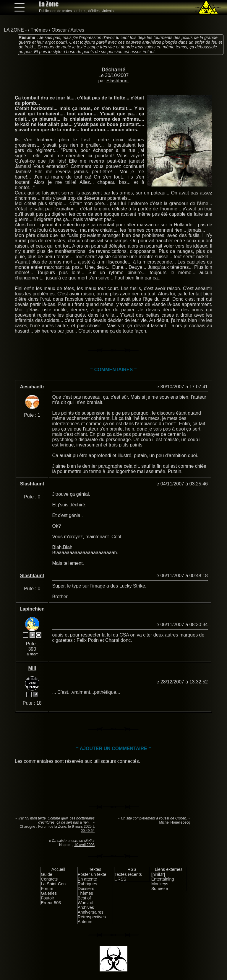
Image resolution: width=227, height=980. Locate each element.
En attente (87, 879)
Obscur (59, 30)
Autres (77, 30)
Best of (84, 898)
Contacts (49, 879)
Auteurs (85, 922)
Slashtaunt (118, 81)
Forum (47, 889)
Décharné (113, 70)
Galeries (49, 893)
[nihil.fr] (158, 874)
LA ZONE (14, 30)
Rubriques (87, 884)
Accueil (58, 869)
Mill (32, 668)
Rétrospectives (92, 917)
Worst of (86, 903)
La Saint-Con (53, 884)
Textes (95, 869)
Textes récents (128, 874)
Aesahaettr (32, 387)
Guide (46, 874)
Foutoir (47, 898)
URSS (120, 879)
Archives (86, 907)
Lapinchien (32, 609)
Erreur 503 (51, 903)
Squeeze (160, 889)
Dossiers (86, 889)
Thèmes (39, 30)
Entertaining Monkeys (163, 881)
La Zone (49, 4)
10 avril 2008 (84, 845)
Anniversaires (91, 912)
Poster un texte (92, 874)
